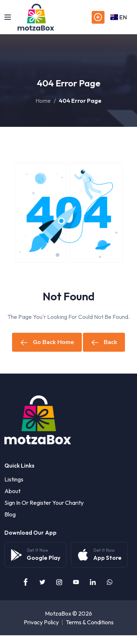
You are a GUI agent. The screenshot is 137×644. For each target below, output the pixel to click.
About (12, 491)
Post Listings (98, 17)
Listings (14, 479)
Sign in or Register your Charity (44, 503)
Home (43, 101)
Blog (10, 514)
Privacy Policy (41, 622)
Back (104, 342)
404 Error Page (80, 101)
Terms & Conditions (90, 622)
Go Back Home (47, 342)
